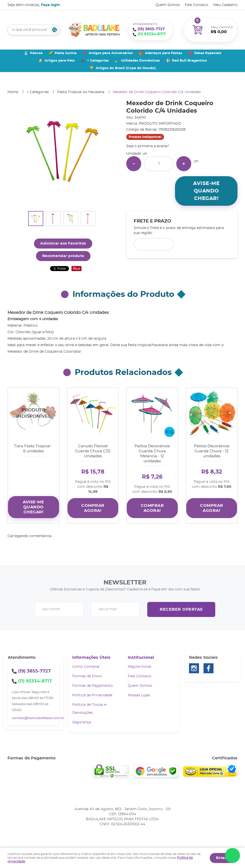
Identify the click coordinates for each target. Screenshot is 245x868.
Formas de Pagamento (92, 682)
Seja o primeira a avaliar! (148, 146)
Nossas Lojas (139, 692)
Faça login (50, 5)
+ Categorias (98, 61)
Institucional (141, 654)
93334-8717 (152, 34)
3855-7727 (151, 29)
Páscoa (36, 53)
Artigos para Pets (60, 61)
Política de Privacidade (92, 692)
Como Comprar (86, 663)
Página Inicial (139, 663)
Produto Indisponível (33, 413)
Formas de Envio (87, 673)
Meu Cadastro (225, 5)
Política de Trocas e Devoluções (89, 705)
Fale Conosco (196, 5)
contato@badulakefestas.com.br (38, 714)
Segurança (82, 719)
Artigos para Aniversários (111, 53)
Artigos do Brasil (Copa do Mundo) (126, 68)
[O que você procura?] (54, 30)
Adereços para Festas (163, 53)
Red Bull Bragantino (189, 61)
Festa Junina (66, 53)
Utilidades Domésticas (140, 61)
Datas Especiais (208, 53)
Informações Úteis (91, 654)
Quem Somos (168, 5)
